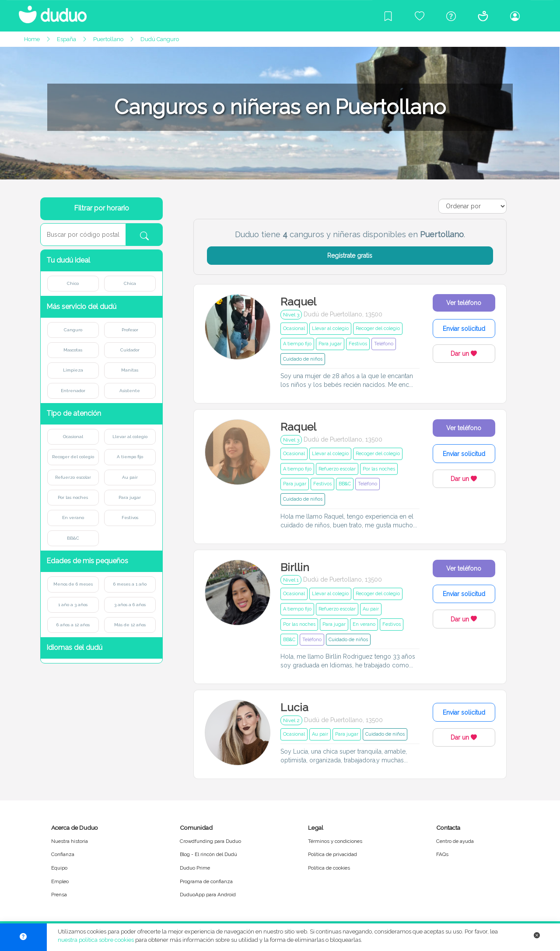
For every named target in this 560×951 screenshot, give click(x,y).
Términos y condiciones (335, 841)
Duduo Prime (195, 868)
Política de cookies (329, 868)
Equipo (59, 868)
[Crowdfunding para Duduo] (420, 16)
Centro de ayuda (455, 841)
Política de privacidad (332, 854)
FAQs (442, 854)
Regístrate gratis (350, 256)
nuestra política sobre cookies (96, 940)
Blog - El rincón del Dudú (208, 854)
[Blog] (388, 16)
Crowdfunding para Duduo (210, 841)
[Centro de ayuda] (451, 16)
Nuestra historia (70, 841)
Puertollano (108, 39)
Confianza (63, 854)
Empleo (60, 881)
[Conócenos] (483, 16)
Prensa (59, 895)
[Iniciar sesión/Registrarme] (515, 16)
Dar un (464, 354)
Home (32, 39)
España (66, 39)
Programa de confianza (206, 881)
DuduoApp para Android (208, 895)
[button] (101, 261)
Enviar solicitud (464, 329)
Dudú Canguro (160, 39)
